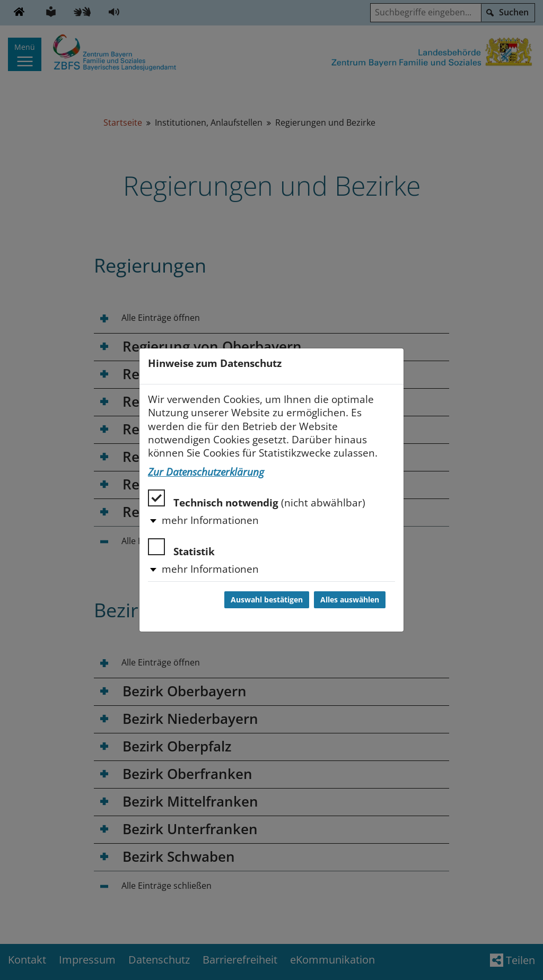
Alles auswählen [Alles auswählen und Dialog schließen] (350, 600)
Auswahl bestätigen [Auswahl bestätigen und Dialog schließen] (267, 600)
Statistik (181, 548)
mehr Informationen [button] (210, 520)
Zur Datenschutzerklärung (206, 472)
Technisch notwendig (257, 499)
